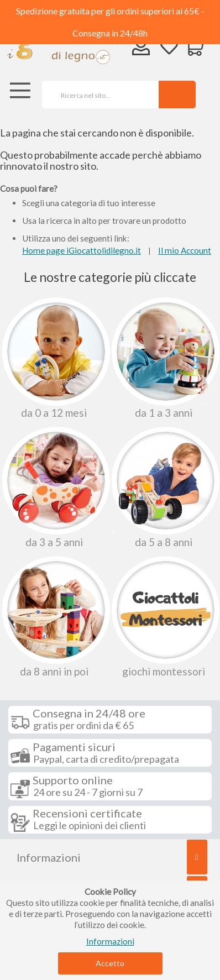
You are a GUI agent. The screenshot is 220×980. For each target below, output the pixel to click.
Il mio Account (185, 250)
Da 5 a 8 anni (164, 487)
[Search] (177, 95)
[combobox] (96, 95)
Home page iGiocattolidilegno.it (82, 250)
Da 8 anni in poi (55, 617)
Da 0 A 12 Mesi (55, 358)
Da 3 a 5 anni (55, 487)
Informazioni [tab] (49, 857)
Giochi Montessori (164, 617)
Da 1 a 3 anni (164, 358)
